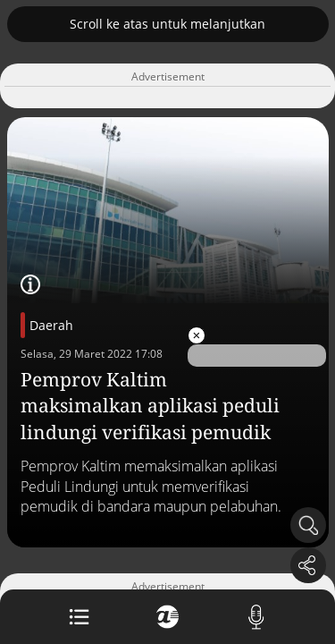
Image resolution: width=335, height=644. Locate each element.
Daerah (51, 325)
